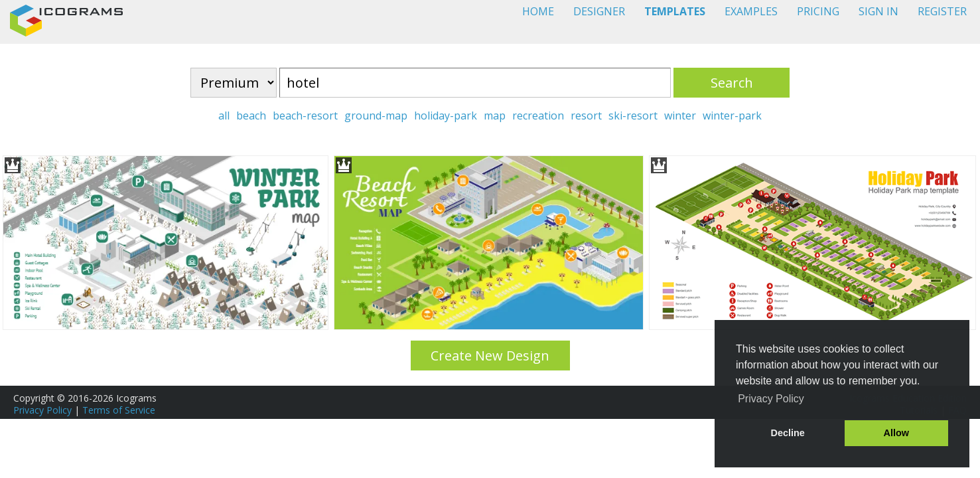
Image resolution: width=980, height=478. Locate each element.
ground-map (376, 116)
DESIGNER (599, 11)
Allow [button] (896, 433)
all (224, 116)
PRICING (818, 11)
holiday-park (446, 116)
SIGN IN (878, 11)
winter (680, 116)
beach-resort (305, 116)
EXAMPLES (751, 11)
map (495, 116)
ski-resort (633, 116)
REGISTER (942, 11)
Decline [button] (788, 433)
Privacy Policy (42, 410)
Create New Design (490, 356)
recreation (538, 116)
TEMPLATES (675, 11)
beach (251, 116)
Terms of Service (119, 410)
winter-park (732, 116)
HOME (538, 11)
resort (586, 116)
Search (732, 83)
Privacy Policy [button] (771, 399)
